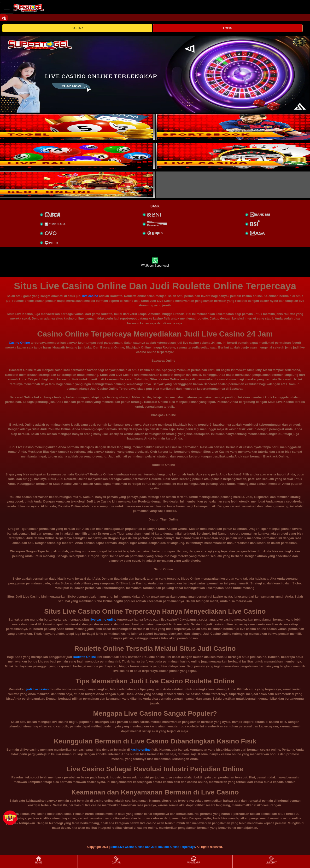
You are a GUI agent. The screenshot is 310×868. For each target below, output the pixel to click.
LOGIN (228, 28)
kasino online (141, 750)
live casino (90, 296)
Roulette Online (84, 657)
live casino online (103, 620)
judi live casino (38, 689)
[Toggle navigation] (7, 8)
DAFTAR (77, 28)
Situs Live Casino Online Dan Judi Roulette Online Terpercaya (153, 847)
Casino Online (19, 343)
